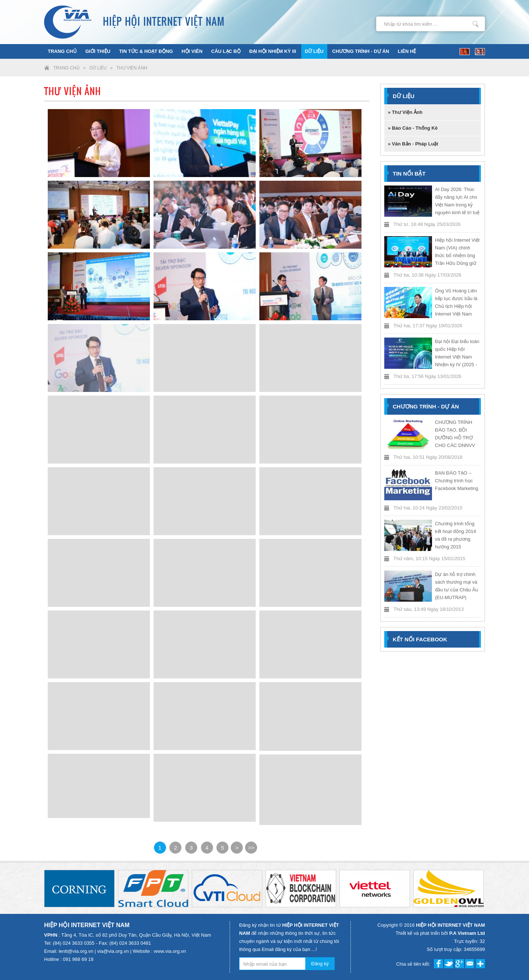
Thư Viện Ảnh (132, 68)
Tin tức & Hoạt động (146, 51)
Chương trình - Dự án (361, 51)
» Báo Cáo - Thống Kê (413, 128)
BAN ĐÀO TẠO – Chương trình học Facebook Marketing (457, 481)
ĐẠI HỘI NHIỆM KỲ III (273, 51)
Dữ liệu (314, 51)
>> (251, 848)
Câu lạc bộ (226, 51)
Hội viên (192, 51)
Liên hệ (407, 51)
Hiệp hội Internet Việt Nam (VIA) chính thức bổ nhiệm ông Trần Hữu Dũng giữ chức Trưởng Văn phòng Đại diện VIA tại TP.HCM (457, 263)
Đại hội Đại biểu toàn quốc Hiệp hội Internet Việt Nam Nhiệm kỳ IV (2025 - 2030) (457, 357)
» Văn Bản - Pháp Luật (413, 144)
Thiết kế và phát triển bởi (440, 933)
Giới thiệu (98, 51)
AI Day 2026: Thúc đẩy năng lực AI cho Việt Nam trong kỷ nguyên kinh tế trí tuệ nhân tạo (457, 205)
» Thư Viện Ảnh (405, 112)
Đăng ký (320, 964)
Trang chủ (62, 51)
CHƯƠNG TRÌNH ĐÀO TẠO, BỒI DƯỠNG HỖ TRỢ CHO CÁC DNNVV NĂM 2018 (455, 438)
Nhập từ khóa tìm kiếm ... (476, 24)
